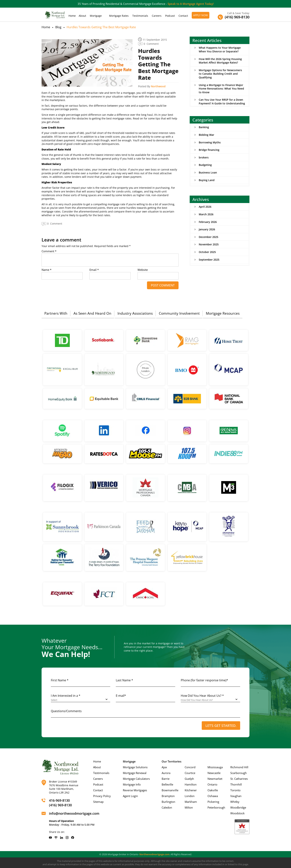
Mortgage (96, 16)
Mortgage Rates (119, 16)
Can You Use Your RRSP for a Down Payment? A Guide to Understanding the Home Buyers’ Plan (222, 103)
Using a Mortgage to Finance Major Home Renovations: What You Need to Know (221, 89)
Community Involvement (179, 313)
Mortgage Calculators (136, 779)
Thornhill (236, 784)
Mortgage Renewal (135, 773)
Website (143, 270)
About (82, 16)
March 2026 (206, 214)
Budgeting (205, 165)
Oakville (213, 790)
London (190, 796)
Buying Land (207, 180)
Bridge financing (209, 150)
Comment (49, 251)
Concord (190, 767)
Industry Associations (135, 313)
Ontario (212, 784)
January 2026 (207, 229)
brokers (204, 157)
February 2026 (208, 222)
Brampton (168, 796)
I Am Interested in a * (66, 696)
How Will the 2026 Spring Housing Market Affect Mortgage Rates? (220, 61)
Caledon (167, 807)
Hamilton (191, 784)
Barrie (166, 779)
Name (46, 270)
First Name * (60, 680)
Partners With (56, 313)
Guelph (189, 779)
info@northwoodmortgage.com (74, 813)
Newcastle (214, 773)
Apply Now (201, 15)
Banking (204, 127)
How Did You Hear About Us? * (202, 696)
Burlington (168, 802)
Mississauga (215, 767)
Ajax (164, 767)
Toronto (235, 790)
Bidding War (206, 135)
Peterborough (216, 807)
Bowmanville (170, 790)
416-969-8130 (59, 800)
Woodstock (237, 813)
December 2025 (209, 237)
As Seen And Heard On (92, 313)
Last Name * (124, 680)
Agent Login (130, 796)
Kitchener (191, 790)
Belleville (167, 784)
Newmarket (215, 779)
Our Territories (171, 761)
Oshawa (213, 796)
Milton (189, 807)
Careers (157, 16)
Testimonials (140, 16)
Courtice (190, 773)
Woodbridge (238, 807)
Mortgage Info (132, 784)
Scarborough (238, 773)
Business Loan (208, 172)
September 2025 (209, 260)
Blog (58, 27)
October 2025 (207, 252)
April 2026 (205, 207)
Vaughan (236, 796)
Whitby (235, 802)
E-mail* (121, 696)
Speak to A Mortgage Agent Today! (191, 4)
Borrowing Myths (210, 142)
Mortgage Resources (223, 313)
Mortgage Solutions (135, 767)
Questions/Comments (66, 711)
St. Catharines (239, 779)
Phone (204, 680)
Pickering (213, 802)
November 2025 (209, 244)
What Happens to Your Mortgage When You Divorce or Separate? (220, 50)
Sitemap (98, 802)
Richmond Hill (239, 767)
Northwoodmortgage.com (154, 854)
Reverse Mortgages (135, 790)
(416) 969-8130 (60, 805)
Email (94, 270)
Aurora (166, 773)
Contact (183, 16)
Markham (191, 802)
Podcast (170, 16)
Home (72, 16)
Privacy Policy (102, 796)
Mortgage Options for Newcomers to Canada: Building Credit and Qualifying (220, 74)
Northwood (158, 86)
